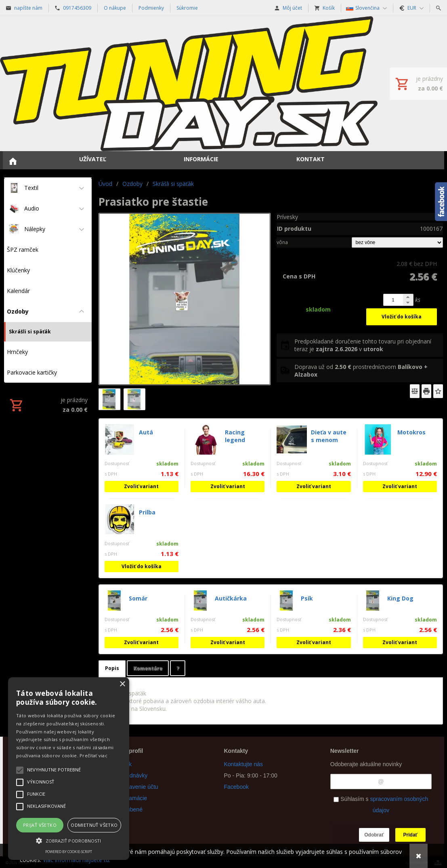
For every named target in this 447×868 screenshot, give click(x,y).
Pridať (411, 835)
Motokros (411, 432)
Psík (307, 598)
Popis (112, 668)
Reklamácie (132, 798)
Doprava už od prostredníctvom (361, 371)
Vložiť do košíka (402, 317)
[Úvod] (189, 84)
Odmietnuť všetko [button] (94, 825)
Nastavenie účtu (138, 787)
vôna (282, 242)
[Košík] (418, 84)
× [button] (122, 684)
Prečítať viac (93, 755)
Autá (146, 432)
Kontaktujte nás (244, 764)
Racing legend (235, 436)
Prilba (147, 512)
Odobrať (374, 835)
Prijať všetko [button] (40, 825)
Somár (138, 598)
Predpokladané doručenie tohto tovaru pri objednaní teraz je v (363, 345)
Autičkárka (231, 598)
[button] (69, 840)
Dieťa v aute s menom (329, 436)
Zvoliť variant (141, 486)
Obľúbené (130, 809)
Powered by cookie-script (69, 852)
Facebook (236, 787)
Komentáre (148, 668)
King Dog (400, 598)
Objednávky (132, 775)
